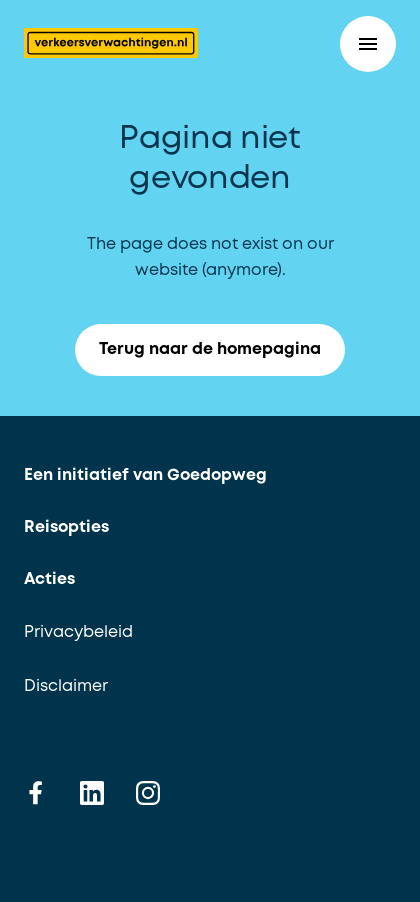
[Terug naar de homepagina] (111, 43)
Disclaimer (66, 686)
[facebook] (36, 792)
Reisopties (66, 527)
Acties (49, 579)
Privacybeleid (78, 632)
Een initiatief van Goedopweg (145, 475)
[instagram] (148, 792)
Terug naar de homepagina (222, 350)
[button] (368, 44)
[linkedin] (92, 792)
